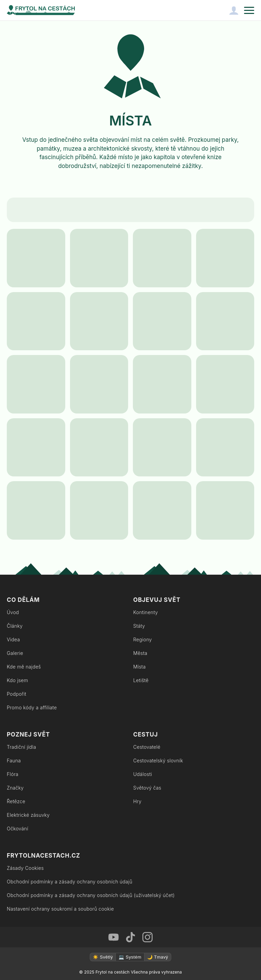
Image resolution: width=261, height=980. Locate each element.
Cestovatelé (147, 747)
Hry (137, 801)
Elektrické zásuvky (28, 815)
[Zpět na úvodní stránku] (41, 10)
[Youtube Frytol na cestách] (114, 937)
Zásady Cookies (25, 868)
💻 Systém (130, 957)
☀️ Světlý (103, 957)
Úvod (13, 612)
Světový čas (147, 788)
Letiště (141, 680)
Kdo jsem (18, 680)
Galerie (15, 653)
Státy (139, 626)
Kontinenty (146, 612)
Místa (140, 667)
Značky (15, 788)
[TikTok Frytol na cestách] (130, 937)
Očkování (18, 829)
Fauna (14, 761)
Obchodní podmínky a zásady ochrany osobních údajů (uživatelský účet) (91, 895)
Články (15, 626)
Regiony (143, 639)
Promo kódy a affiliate (32, 707)
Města (140, 653)
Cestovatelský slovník (158, 761)
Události (143, 774)
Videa (13, 639)
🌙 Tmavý (158, 957)
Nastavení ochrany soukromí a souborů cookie (60, 909)
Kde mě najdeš (24, 667)
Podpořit (16, 694)
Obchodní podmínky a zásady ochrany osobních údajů (69, 882)
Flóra (13, 774)
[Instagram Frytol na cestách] (147, 937)
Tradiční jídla (21, 747)
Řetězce (16, 801)
